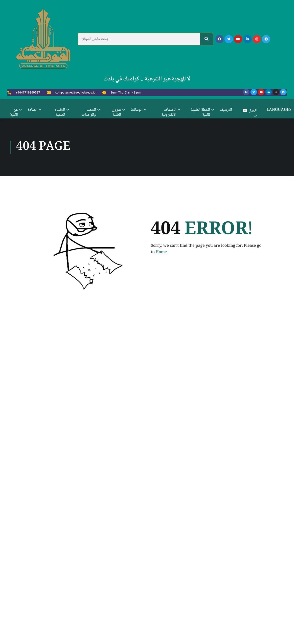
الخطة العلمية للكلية (200, 112)
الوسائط (137, 110)
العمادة (33, 110)
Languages (279, 110)
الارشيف (226, 110)
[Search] (206, 39)
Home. (162, 497)
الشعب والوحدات (89, 112)
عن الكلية (14, 112)
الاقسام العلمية (60, 112)
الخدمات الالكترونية (169, 112)
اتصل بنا (250, 113)
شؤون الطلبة (116, 112)
